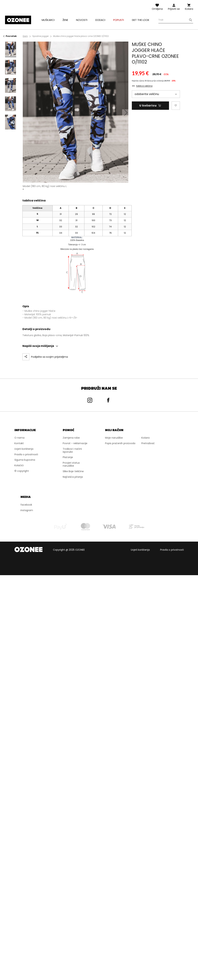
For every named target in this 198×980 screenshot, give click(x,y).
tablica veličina (144, 86)
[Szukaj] (191, 20)
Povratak (10, 36)
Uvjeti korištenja (140, 550)
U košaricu (148, 106)
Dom (25, 36)
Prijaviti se (174, 9)
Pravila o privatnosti (172, 550)
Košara (189, 9)
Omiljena (157, 9)
